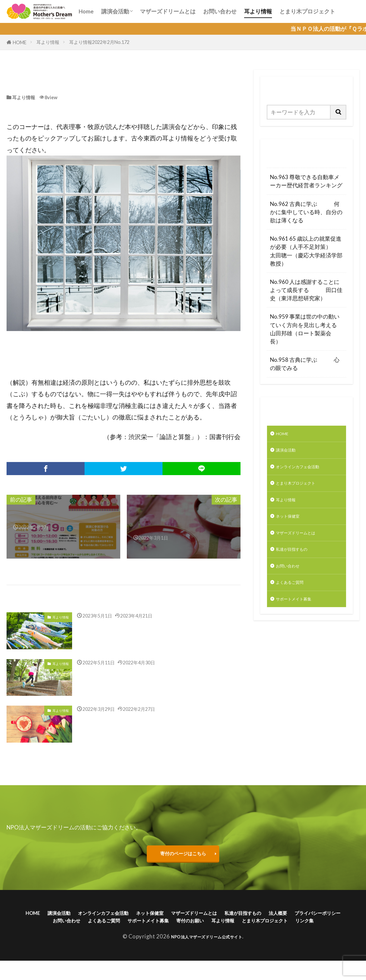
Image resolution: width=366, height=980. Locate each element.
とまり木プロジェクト (307, 11)
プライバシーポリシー (62, 928)
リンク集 (218, 939)
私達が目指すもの (298, 563)
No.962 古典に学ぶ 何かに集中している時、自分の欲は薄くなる (306, 212)
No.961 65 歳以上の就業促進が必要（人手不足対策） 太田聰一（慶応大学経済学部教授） (307, 251)
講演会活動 (115, 11)
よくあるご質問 (295, 600)
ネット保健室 (293, 527)
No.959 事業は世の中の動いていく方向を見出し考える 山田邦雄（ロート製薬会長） (307, 329)
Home (86, 11)
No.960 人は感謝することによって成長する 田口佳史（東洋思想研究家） (306, 290)
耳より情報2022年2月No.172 (99, 42)
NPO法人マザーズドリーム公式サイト (207, 955)
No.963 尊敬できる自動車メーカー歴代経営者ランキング (306, 181)
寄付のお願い (279, 928)
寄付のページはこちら (183, 855)
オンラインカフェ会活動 (307, 471)
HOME (20, 42)
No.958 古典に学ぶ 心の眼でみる (305, 364)
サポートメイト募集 (301, 618)
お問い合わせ (220, 11)
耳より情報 (258, 11)
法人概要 (340, 918)
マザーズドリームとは (168, 11)
